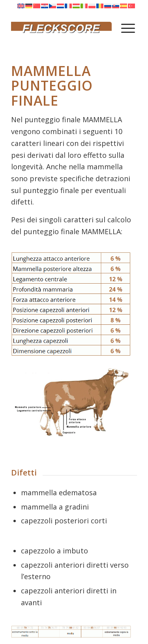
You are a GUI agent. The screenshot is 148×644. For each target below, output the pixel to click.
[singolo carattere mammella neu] (71, 304)
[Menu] (128, 28)
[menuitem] (128, 28)
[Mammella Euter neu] (71, 402)
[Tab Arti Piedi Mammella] (71, 632)
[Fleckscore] (61, 28)
